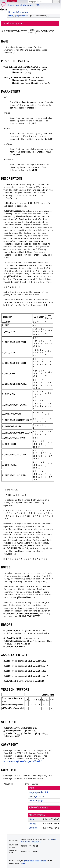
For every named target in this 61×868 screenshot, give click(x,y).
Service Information (18, 12)
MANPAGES (12, 1)
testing (32, 824)
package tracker (37, 796)
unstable (33, 828)
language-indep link (39, 792)
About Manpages (25, 5)
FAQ (38, 5)
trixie (11, 16)
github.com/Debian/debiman (35, 861)
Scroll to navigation (13, 23)
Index (11, 5)
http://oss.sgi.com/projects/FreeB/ (22, 761)
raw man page (36, 801)
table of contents (39, 808)
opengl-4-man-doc (21, 16)
